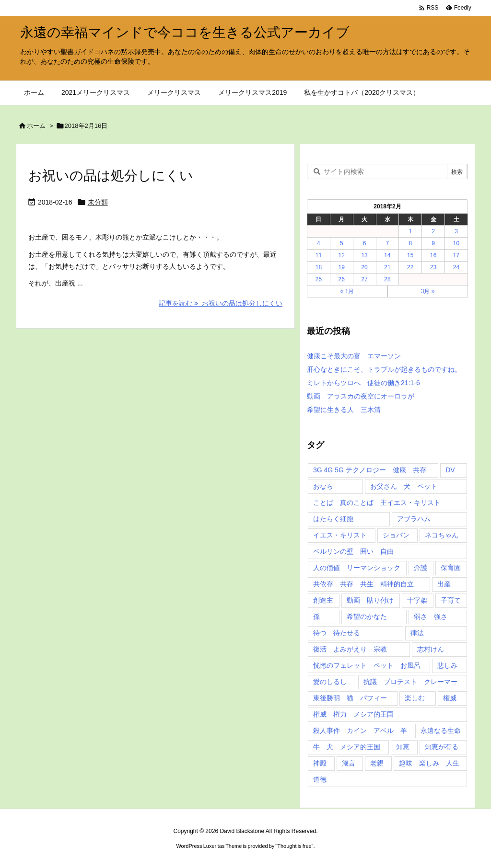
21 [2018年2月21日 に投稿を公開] (387, 267)
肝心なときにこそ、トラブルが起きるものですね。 (384, 369)
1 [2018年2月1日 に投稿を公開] (410, 231)
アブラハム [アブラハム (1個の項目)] (414, 519)
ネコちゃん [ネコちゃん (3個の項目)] (442, 535)
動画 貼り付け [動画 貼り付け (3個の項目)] (370, 600)
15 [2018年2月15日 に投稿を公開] (410, 255)
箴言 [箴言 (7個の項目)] (349, 763)
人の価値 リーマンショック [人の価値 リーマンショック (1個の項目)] (357, 568)
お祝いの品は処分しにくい (111, 176)
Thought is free (294, 846)
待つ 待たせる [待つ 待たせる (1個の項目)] (337, 633)
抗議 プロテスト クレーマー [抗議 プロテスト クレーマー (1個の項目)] (410, 682)
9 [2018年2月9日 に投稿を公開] (433, 243)
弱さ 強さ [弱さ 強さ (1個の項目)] (431, 617)
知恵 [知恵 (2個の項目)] (403, 747)
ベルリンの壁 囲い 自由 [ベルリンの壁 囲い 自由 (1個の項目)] (353, 551)
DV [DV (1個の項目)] (450, 470)
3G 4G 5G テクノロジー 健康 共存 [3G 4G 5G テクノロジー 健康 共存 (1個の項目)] (370, 470)
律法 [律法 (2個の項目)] (417, 633)
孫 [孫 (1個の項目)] (316, 617)
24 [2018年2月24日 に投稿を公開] (456, 267)
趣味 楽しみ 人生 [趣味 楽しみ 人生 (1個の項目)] (429, 763)
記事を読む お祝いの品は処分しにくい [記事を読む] (221, 303)
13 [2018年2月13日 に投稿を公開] (364, 255)
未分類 (98, 202)
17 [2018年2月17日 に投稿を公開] (456, 255)
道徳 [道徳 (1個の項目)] (320, 779)
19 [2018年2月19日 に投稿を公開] (342, 267)
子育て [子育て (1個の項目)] (451, 600)
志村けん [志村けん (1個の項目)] (431, 649)
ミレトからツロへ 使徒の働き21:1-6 (363, 383)
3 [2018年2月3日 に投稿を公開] (456, 231)
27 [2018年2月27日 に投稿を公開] (364, 279)
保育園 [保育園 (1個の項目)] (451, 568)
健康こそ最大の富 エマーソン (354, 356)
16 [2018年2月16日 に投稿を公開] (433, 255)
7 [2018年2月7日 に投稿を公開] (388, 243)
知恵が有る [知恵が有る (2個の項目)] (442, 747)
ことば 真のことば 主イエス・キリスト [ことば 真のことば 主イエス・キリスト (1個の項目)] (377, 503)
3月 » (428, 291)
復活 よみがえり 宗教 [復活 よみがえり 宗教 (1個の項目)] (350, 649)
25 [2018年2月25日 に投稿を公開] (319, 279)
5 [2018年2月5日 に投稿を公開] (342, 243)
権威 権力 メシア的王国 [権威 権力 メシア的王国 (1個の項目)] (353, 714)
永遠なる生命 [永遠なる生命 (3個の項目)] (441, 731)
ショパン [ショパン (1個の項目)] (396, 535)
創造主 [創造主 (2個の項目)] (323, 600)
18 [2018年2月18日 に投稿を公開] (319, 267)
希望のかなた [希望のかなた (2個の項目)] (367, 617)
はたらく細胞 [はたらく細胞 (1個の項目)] (333, 519)
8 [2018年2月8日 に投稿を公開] (410, 243)
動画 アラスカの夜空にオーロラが (361, 396)
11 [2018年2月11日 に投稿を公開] (319, 255)
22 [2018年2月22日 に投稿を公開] (410, 267)
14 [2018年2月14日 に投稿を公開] (387, 255)
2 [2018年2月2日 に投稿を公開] (433, 231)
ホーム (36, 126)
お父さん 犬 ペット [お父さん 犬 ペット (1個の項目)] (404, 486)
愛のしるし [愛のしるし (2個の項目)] (330, 682)
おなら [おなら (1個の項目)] (323, 486)
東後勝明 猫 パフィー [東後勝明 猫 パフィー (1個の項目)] (350, 698)
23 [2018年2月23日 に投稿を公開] (433, 267)
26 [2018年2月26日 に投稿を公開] (342, 279)
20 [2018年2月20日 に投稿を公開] (364, 267)
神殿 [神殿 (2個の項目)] (320, 763)
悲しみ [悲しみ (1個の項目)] (447, 665)
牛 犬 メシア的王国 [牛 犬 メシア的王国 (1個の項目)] (347, 747)
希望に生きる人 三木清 (344, 410)
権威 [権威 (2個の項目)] (450, 698)
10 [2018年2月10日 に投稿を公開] (456, 243)
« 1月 (347, 291)
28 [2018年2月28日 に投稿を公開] (387, 279)
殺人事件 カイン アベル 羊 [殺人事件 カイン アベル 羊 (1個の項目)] (360, 731)
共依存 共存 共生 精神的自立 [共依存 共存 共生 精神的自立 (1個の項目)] (363, 584)
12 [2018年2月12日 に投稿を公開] (342, 255)
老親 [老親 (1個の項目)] (377, 763)
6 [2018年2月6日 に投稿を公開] (365, 243)
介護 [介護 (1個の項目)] (421, 568)
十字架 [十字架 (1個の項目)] (417, 600)
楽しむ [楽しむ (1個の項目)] (415, 698)
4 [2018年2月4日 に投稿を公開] (319, 243)
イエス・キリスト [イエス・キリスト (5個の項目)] (340, 535)
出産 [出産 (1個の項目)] (444, 584)
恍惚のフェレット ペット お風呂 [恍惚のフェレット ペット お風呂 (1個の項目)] (367, 665)
